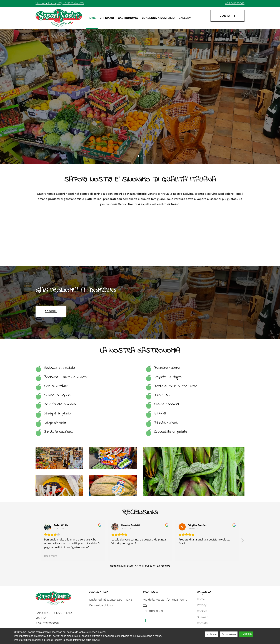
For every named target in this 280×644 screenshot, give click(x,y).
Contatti (202, 623)
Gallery (185, 18)
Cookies (202, 611)
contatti (227, 16)
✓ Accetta (246, 634)
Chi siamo (107, 18)
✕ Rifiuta (212, 634)
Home (92, 18)
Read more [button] (51, 556)
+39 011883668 (235, 3)
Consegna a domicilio (158, 18)
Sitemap (203, 617)
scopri (51, 311)
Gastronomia (128, 18)
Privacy (202, 605)
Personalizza (229, 634)
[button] (242, 541)
